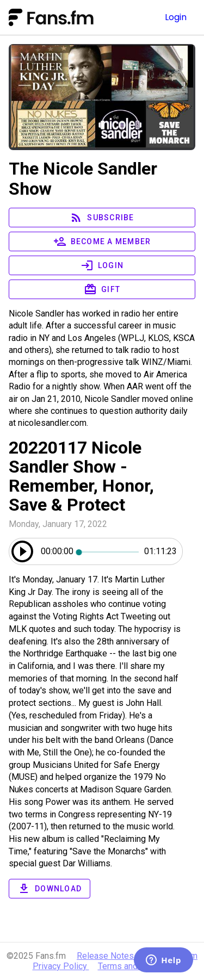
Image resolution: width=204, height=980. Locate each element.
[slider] (109, 551)
